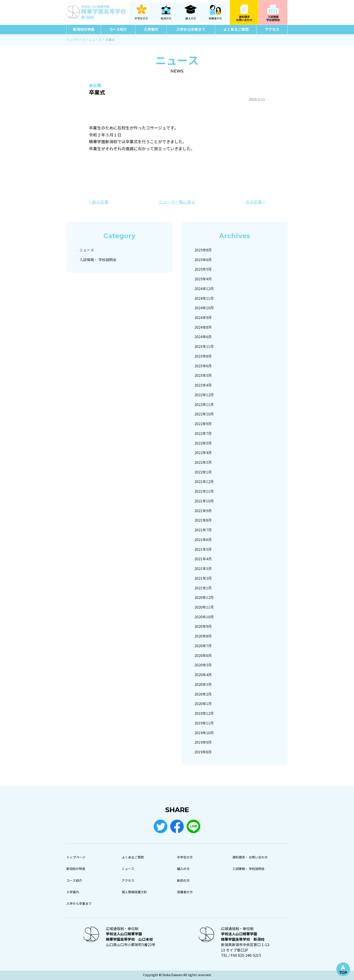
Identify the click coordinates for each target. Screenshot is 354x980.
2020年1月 (203, 704)
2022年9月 (203, 424)
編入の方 (191, 19)
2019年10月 (204, 733)
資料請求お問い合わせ (244, 18)
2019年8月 (203, 752)
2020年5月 (203, 665)
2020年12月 (204, 598)
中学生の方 (141, 19)
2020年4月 (203, 675)
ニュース (87, 250)
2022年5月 (203, 443)
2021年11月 (204, 491)
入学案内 (151, 29)
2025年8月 (203, 250)
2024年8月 (203, 327)
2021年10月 (204, 501)
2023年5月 (203, 376)
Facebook (177, 826)
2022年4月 (203, 453)
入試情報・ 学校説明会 (98, 260)
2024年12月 (204, 289)
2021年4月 (203, 559)
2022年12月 (204, 395)
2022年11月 (204, 405)
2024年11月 (204, 299)
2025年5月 (203, 269)
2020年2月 (203, 694)
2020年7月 (203, 646)
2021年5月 (203, 550)
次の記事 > (255, 202)
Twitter (161, 826)
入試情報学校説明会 (273, 18)
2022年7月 (203, 434)
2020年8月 (203, 636)
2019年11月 (204, 723)
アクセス (272, 29)
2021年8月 (203, 520)
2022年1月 (203, 472)
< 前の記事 (99, 202)
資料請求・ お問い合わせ (250, 857)
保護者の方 (215, 19)
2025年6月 (203, 260)
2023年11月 (204, 347)
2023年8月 (203, 356)
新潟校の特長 (84, 29)
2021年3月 (203, 569)
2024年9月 (203, 318)
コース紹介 (118, 29)
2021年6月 (203, 540)
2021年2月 (203, 578)
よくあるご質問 (236, 29)
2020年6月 (203, 656)
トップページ (76, 857)
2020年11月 (204, 607)
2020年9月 (203, 627)
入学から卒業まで (191, 29)
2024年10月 (204, 308)
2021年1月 (203, 588)
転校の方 (166, 19)
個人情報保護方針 (134, 892)
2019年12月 (204, 714)
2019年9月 (203, 742)
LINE (193, 826)
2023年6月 (203, 366)
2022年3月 (203, 463)
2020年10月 (204, 617)
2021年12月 (204, 482)
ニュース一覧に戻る (177, 202)
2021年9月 (203, 511)
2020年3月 (203, 685)
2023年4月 (203, 385)
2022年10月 (204, 414)
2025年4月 (203, 279)
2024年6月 (203, 337)
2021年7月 (203, 530)
